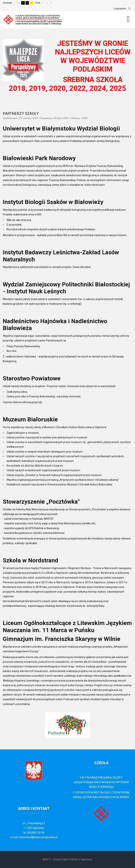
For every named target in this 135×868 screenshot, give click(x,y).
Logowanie (120, 8)
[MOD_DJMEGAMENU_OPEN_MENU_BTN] (128, 19)
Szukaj (129, 9)
